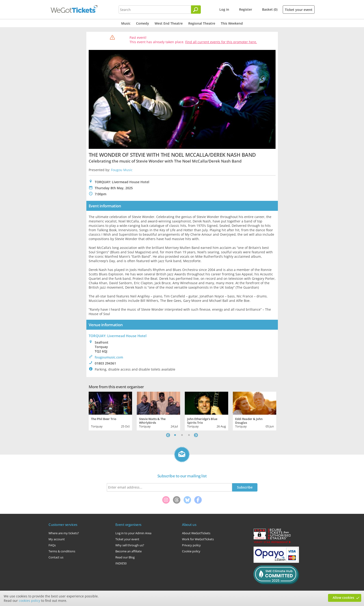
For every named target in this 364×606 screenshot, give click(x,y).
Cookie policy (191, 551)
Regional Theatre (202, 23)
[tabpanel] (110, 411)
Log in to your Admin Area (133, 533)
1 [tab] (175, 435)
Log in (224, 9)
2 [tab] (182, 435)
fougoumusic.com (109, 357)
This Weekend (232, 23)
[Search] (196, 10)
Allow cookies (343, 598)
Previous (168, 435)
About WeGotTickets (196, 533)
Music (126, 23)
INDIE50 (121, 563)
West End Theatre (169, 23)
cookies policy (29, 601)
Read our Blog (125, 557)
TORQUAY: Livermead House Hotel (118, 336)
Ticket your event (299, 10)
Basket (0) (270, 9)
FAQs (52, 545)
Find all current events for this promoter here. (221, 42)
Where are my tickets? (64, 533)
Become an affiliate (128, 551)
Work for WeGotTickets (198, 539)
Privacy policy (191, 545)
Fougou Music (122, 170)
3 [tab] (189, 435)
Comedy (143, 23)
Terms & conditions (62, 551)
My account (57, 539)
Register (246, 9)
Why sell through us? (130, 545)
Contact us (56, 557)
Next (196, 435)
